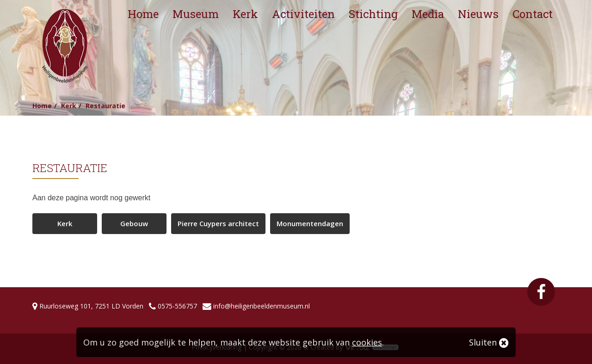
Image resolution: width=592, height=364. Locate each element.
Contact (533, 14)
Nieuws (478, 14)
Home (143, 14)
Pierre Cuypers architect (218, 223)
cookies (367, 342)
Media (428, 14)
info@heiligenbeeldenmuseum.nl (262, 306)
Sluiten (489, 342)
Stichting (373, 14)
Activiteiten (303, 14)
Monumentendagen (310, 223)
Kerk (245, 14)
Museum (196, 14)
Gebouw (134, 223)
